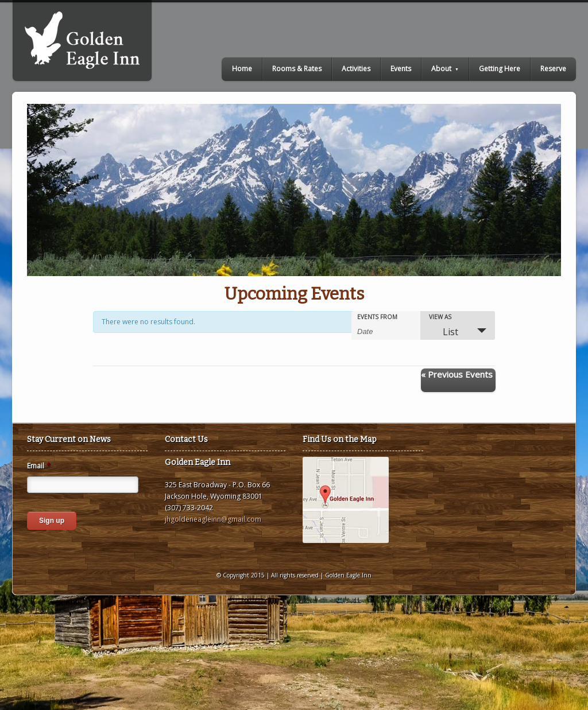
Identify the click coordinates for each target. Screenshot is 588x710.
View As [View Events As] (440, 317)
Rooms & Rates (297, 69)
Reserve (553, 69)
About (445, 69)
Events (401, 69)
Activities (356, 69)
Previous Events (457, 374)
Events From (377, 317)
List (444, 332)
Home (242, 69)
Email (39, 466)
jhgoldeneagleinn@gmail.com (213, 519)
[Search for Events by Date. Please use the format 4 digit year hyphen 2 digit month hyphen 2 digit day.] (386, 331)
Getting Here (500, 69)
